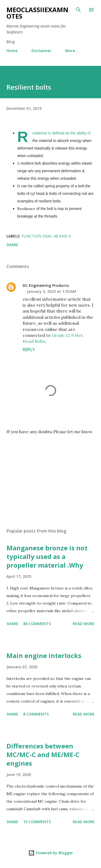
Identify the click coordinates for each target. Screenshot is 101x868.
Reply (29, 350)
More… (72, 51)
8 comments (36, 714)
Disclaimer (41, 51)
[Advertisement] (50, 477)
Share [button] (12, 245)
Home (12, 51)
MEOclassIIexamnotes (37, 13)
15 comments (37, 822)
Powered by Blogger (51, 853)
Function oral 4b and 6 (46, 236)
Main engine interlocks (44, 655)
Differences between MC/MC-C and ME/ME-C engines (43, 755)
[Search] (78, 10)
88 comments (37, 624)
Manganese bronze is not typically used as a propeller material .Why (47, 556)
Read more (84, 624)
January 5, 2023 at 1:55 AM (52, 291)
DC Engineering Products (46, 285)
